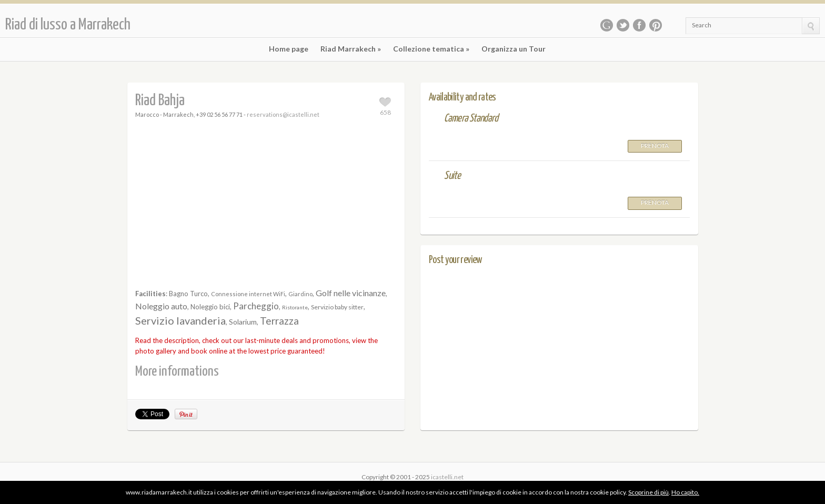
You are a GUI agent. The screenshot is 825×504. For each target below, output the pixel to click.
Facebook (639, 25)
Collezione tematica (431, 49)
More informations (177, 372)
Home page (289, 49)
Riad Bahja (160, 101)
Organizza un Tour (514, 49)
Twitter (623, 25)
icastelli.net (447, 477)
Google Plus (607, 25)
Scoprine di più (648, 492)
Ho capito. (685, 492)
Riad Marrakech (351, 49)
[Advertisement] (266, 205)
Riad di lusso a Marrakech (68, 25)
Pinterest (656, 25)
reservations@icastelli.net (283, 114)
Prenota (655, 145)
